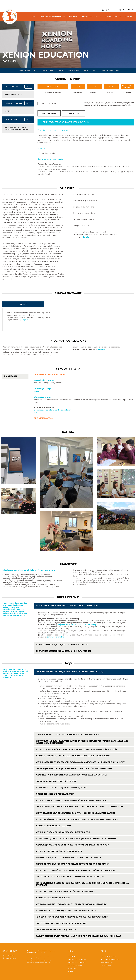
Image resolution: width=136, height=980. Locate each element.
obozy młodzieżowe (75, 965)
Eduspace (73, 17)
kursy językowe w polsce (76, 962)
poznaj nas (72, 956)
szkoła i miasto (74, 70)
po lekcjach (61, 70)
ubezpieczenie (107, 70)
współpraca (72, 968)
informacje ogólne (56, 637)
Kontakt (129, 17)
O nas (33, 17)
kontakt (71, 971)
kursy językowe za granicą (77, 959)
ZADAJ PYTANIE (73, 113)
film (36, 412)
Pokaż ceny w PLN (49, 103)
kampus (23, 304)
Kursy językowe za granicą (91, 17)
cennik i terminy (25, 70)
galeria (85, 70)
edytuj (28, 87)
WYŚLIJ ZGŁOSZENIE (49, 113)
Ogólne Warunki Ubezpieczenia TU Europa (78, 625)
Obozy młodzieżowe (113, 17)
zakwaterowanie (47, 70)
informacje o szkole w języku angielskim (52, 410)
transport (95, 70)
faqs (118, 70)
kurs (36, 70)
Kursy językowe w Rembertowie (52, 17)
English (87, 237)
